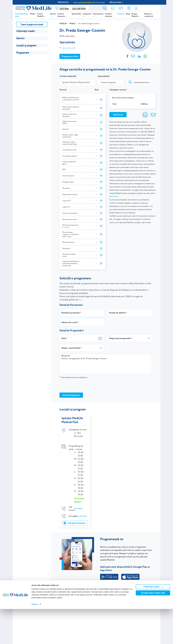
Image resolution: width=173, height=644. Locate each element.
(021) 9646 (114, 196)
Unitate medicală (68, 76)
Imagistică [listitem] (87, 14)
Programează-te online (113, 580)
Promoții (121, 14)
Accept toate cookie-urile (153, 628)
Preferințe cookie (153, 622)
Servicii (20, 38)
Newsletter (112, 8)
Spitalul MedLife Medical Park (72, 420)
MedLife (63, 24)
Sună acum (118, 115)
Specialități (76, 14)
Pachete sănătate (109, 15)
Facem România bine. (21, 15)
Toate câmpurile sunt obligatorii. (74, 377)
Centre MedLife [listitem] (41, 15)
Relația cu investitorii (149, 15)
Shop (120, 8)
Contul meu (136, 8)
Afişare (35, 639)
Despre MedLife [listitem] (135, 15)
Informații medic (26, 31)
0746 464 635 (80, 511)
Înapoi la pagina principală (32, 24)
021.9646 (111, 587)
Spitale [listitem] (53, 14)
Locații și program (26, 45)
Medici (33, 14)
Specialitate (104, 76)
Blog (128, 14)
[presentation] (78, 385)
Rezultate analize (128, 8)
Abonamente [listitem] (98, 14)
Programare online (149, 8)
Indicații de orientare (76, 518)
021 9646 (78, 504)
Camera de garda (68, 48)
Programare (23, 53)
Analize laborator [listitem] (61, 15)
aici (80, 300)
